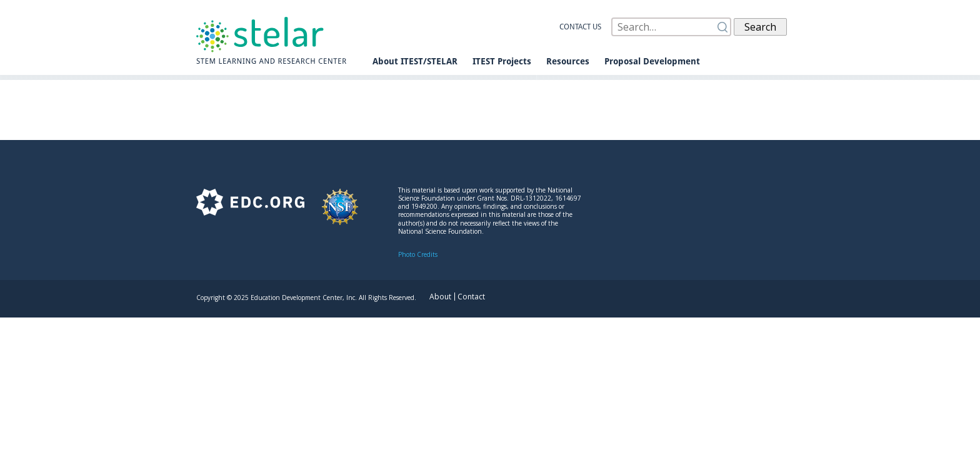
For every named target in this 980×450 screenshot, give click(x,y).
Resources (568, 61)
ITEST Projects (502, 61)
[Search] (671, 27)
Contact (471, 297)
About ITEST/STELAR (415, 61)
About (440, 297)
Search (760, 27)
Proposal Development (652, 61)
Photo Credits (418, 254)
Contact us (580, 27)
